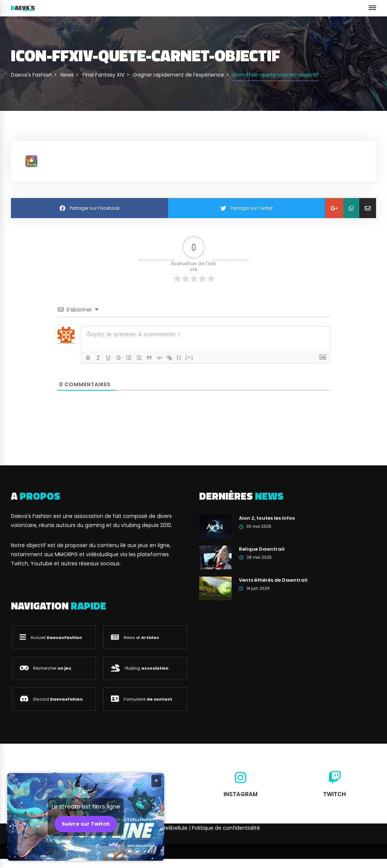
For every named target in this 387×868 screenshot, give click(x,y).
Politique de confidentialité (226, 828)
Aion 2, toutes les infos (267, 518)
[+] (190, 357)
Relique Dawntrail (262, 549)
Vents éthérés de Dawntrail (273, 580)
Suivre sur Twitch (86, 824)
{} (179, 357)
